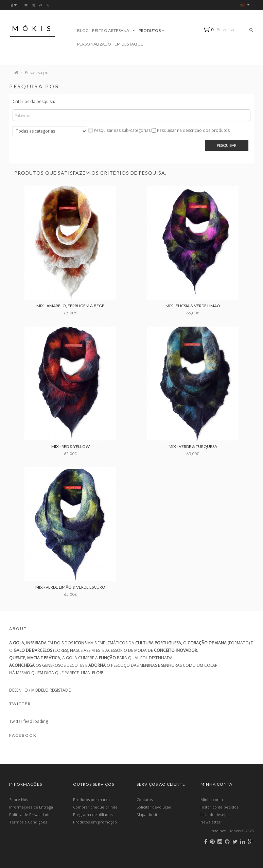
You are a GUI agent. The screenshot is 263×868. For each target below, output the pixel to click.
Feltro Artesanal (113, 30)
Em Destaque (129, 44)
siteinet (219, 831)
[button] (210, 30)
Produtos (152, 30)
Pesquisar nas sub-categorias (122, 130)
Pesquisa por (38, 73)
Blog (83, 30)
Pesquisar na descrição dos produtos (193, 130)
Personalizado (94, 44)
